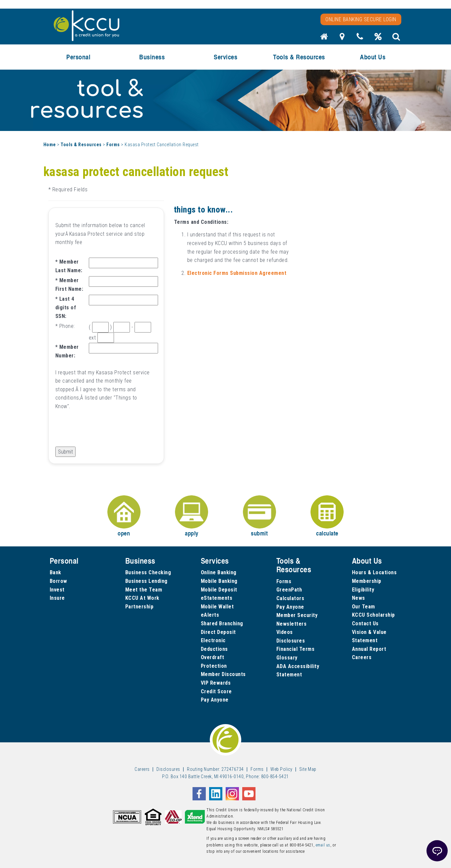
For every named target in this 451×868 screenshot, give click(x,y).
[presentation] (106, 434)
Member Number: (67, 351)
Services (225, 57)
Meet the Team (144, 590)
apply (192, 516)
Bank (56, 572)
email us (323, 845)
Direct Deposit (218, 632)
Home (50, 145)
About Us (373, 57)
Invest (57, 590)
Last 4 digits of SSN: (66, 307)
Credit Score (216, 691)
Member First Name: (69, 285)
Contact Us (365, 623)
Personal (78, 57)
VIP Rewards (216, 683)
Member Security (297, 615)
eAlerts (210, 615)
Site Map (308, 769)
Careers (362, 657)
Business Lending (146, 581)
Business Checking (148, 572)
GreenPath (289, 590)
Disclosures (291, 641)
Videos (285, 632)
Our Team (364, 607)
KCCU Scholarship (373, 615)
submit (259, 516)
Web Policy (281, 769)
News (359, 598)
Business (152, 57)
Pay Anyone (215, 700)
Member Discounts (223, 674)
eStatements (217, 598)
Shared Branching (222, 623)
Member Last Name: (69, 266)
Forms (113, 145)
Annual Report (369, 649)
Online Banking (219, 572)
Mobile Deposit (219, 590)
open (124, 516)
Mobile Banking (219, 581)
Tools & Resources (299, 57)
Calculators (290, 598)
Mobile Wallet (217, 607)
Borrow (58, 581)
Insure (57, 598)
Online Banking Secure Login (361, 19)
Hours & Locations (374, 572)
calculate (327, 516)
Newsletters (292, 624)
